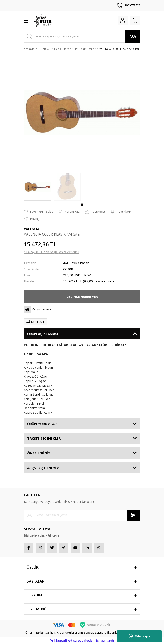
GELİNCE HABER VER (82, 297)
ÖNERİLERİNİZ (39, 453)
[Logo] (43, 20)
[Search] (82, 36)
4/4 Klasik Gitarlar (76, 263)
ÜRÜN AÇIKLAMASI (43, 334)
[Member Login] (123, 20)
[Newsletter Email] (82, 515)
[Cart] (135, 20)
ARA (133, 36)
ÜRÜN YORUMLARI (42, 424)
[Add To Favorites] (39, 212)
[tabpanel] (37, 187)
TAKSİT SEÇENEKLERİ (44, 438)
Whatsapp (139, 636)
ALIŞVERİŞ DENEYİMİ (44, 468)
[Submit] (133, 515)
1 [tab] (82, 205)
